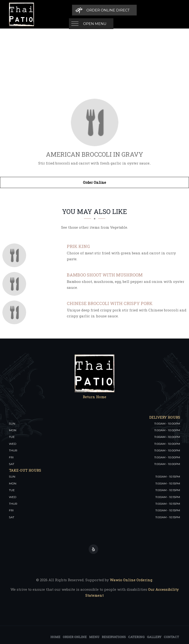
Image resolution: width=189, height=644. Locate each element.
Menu (94, 637)
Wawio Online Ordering (131, 580)
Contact (171, 637)
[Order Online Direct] (147, 10)
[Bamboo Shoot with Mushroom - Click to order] (15, 284)
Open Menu (95, 10)
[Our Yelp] (93, 549)
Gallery (154, 637)
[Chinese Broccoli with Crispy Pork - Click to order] (15, 312)
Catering (136, 637)
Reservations (114, 637)
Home (55, 637)
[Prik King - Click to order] (15, 255)
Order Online (94, 182)
